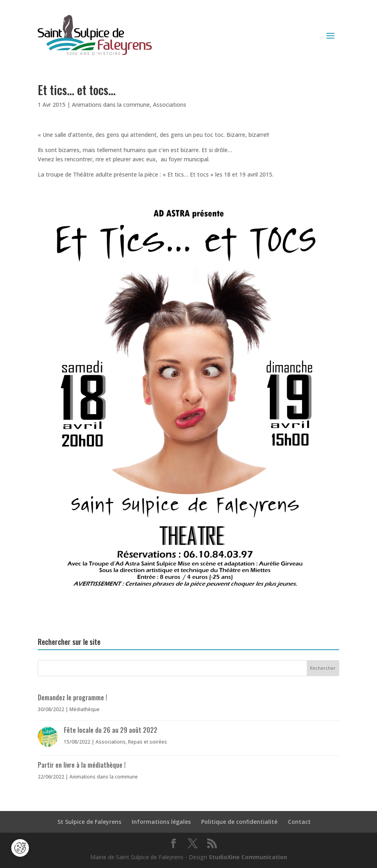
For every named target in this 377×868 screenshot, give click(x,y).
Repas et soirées (148, 742)
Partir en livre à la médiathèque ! (82, 765)
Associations (170, 105)
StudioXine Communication (248, 857)
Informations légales (161, 822)
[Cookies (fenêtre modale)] (20, 849)
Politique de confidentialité (239, 822)
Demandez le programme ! (72, 697)
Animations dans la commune (111, 105)
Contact (299, 822)
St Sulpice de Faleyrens (89, 822)
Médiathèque (85, 709)
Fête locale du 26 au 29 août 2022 (111, 730)
